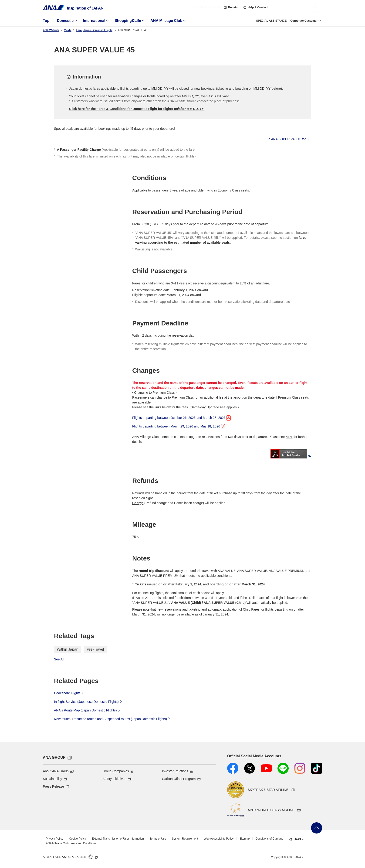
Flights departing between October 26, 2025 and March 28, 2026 (182, 417)
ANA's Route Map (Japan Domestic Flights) (88, 710)
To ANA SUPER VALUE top (289, 139)
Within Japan (68, 649)
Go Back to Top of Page (317, 828)
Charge (138, 503)
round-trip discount (154, 571)
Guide (68, 30)
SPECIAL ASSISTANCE (271, 21)
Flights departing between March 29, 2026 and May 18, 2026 (179, 426)
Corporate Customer (304, 21)
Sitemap (244, 839)
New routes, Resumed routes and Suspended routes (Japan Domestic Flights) (113, 719)
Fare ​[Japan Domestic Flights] (95, 30)
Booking (231, 7)
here (289, 437)
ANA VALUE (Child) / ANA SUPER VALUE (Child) (208, 603)
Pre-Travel (95, 649)
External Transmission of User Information (118, 839)
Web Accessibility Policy (219, 839)
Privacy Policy (55, 839)
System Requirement (185, 839)
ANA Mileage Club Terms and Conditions (71, 843)
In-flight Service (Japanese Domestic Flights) (89, 701)
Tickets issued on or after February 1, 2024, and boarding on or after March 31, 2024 (200, 584)
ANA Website (51, 30)
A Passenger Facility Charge (79, 150)
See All (59, 659)
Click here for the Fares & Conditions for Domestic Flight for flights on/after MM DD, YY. (137, 109)
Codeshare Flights (69, 693)
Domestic (65, 21)
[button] (315, 7)
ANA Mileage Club (166, 21)
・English (206, 7)
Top (46, 21)
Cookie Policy (78, 839)
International (94, 21)
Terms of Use (158, 839)
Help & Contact (255, 7)
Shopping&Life (128, 21)
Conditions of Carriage (269, 839)
